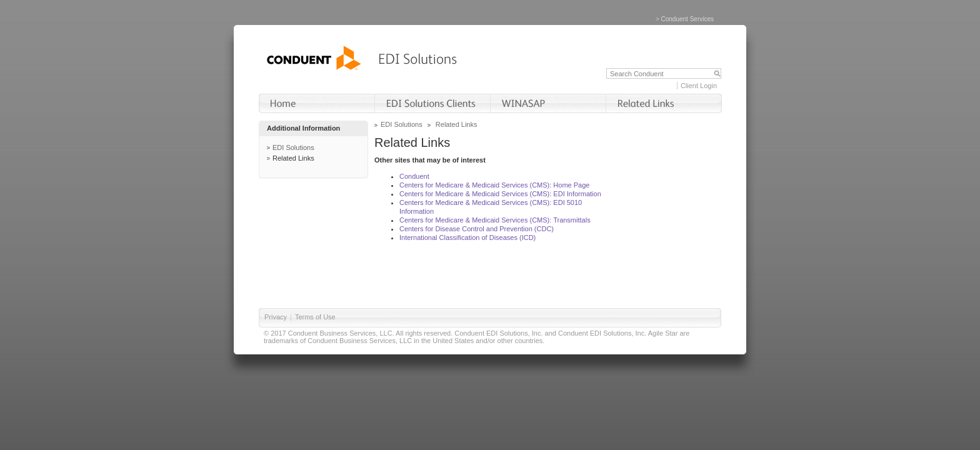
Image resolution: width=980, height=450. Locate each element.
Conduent (414, 176)
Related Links (293, 158)
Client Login (699, 86)
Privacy (276, 317)
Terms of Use (315, 317)
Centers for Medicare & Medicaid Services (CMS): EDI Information (500, 194)
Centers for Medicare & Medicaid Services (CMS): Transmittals (495, 220)
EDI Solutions (293, 147)
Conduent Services (688, 19)
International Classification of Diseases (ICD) (467, 237)
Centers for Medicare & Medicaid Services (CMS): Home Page (494, 185)
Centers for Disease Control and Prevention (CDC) (477, 229)
